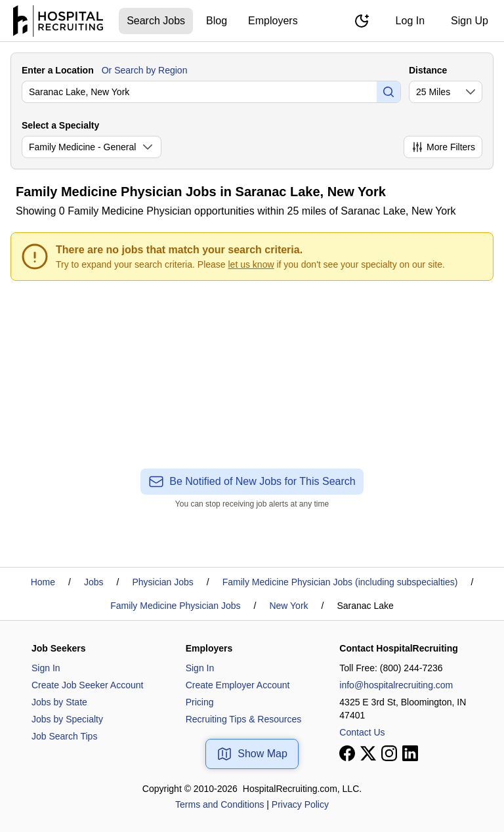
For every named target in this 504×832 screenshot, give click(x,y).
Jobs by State (59, 702)
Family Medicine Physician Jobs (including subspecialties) (340, 582)
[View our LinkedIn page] (410, 753)
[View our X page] (368, 753)
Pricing (200, 702)
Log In (410, 21)
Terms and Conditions (220, 804)
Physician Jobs (162, 582)
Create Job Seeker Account (87, 685)
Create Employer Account (238, 685)
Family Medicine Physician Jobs (175, 606)
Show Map (252, 754)
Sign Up (470, 21)
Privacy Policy (300, 804)
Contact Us (362, 732)
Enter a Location (58, 70)
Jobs (94, 582)
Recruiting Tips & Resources (244, 719)
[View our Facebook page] (347, 753)
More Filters (443, 147)
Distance (428, 70)
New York (288, 606)
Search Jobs (156, 21)
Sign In (46, 668)
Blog (217, 21)
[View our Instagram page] (389, 753)
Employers (273, 21)
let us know (251, 264)
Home (43, 582)
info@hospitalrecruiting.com (396, 685)
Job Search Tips (64, 736)
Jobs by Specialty (67, 719)
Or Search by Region (145, 70)
